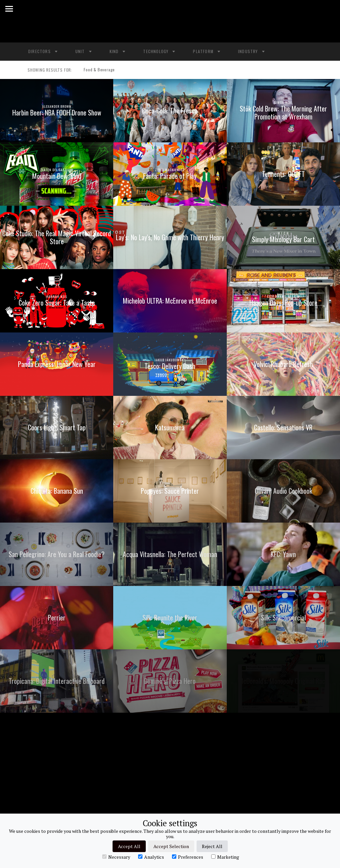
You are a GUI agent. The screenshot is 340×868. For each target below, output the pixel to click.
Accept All (129, 846)
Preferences (188, 857)
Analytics (151, 857)
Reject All (212, 846)
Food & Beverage (97, 70)
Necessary (116, 857)
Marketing (225, 857)
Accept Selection (171, 846)
